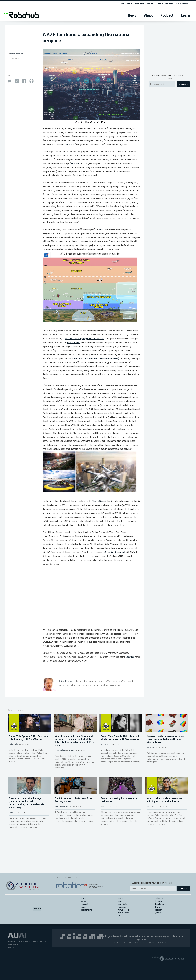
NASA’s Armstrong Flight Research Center (85, 339)
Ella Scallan (60, 762)
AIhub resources (165, 4)
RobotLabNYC (74, 342)
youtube (159, 913)
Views (148, 16)
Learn (185, 16)
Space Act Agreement (115, 552)
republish (150, 4)
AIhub (71, 762)
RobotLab (130, 657)
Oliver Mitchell (17, 53)
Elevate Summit (99, 501)
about (128, 4)
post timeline (86, 910)
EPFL (103, 830)
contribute (138, 4)
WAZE (102, 229)
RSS (120, 916)
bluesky (158, 910)
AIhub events (182, 4)
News (132, 16)
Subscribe (184, 84)
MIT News (151, 759)
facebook (159, 904)
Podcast (167, 16)
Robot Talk (13, 756)
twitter (158, 907)
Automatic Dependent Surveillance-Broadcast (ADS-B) (93, 358)
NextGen (75, 163)
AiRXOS (69, 144)
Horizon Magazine (63, 830)
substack (159, 898)
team (121, 4)
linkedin (158, 901)
